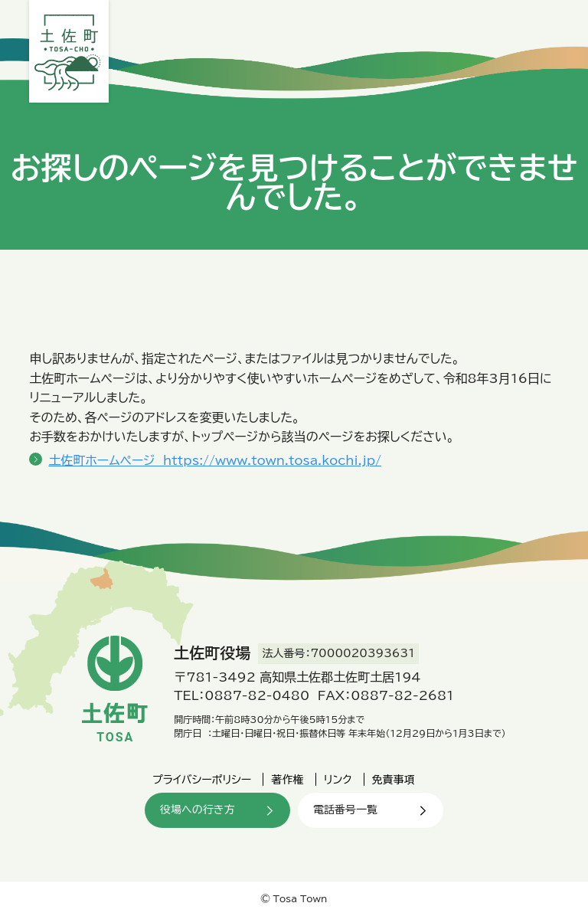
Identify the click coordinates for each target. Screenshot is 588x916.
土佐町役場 (69, 51)
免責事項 (394, 780)
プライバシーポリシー (202, 780)
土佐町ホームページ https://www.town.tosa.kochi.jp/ (215, 460)
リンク (338, 780)
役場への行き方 (197, 810)
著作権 (287, 780)
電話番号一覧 (345, 810)
